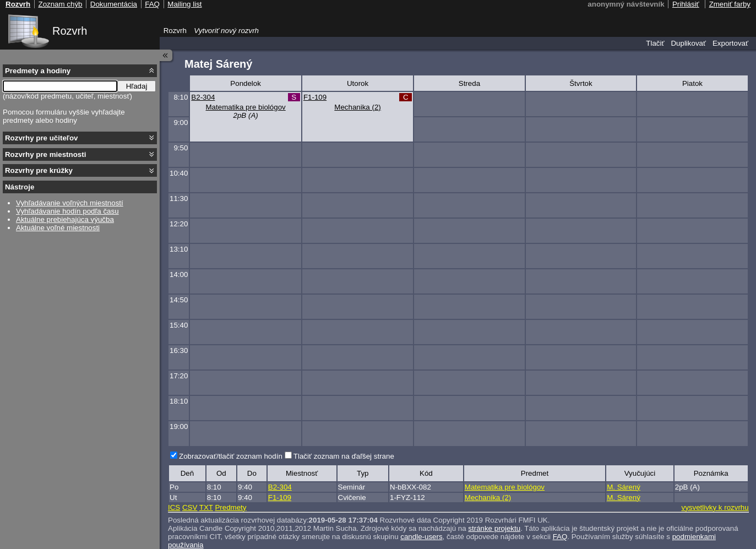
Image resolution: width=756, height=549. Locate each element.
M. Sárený (624, 487)
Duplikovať (688, 43)
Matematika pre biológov (246, 107)
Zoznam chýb (60, 4)
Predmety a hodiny (38, 71)
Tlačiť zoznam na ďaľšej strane (344, 456)
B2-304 (203, 97)
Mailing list (184, 4)
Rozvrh (70, 31)
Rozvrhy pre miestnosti (45, 154)
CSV (190, 507)
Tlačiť (655, 43)
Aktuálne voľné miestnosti (58, 228)
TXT (206, 507)
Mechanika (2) (357, 107)
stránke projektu (494, 528)
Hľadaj (137, 86)
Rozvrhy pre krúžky (39, 170)
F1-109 (315, 97)
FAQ (560, 537)
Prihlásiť (686, 4)
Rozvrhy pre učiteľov (42, 138)
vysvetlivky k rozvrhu (715, 507)
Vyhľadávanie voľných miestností (70, 203)
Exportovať (730, 43)
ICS (174, 507)
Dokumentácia (114, 4)
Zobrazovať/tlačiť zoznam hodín (231, 456)
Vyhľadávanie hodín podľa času (67, 211)
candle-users (421, 537)
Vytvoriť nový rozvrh (226, 31)
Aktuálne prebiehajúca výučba (65, 219)
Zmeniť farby (730, 4)
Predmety (230, 507)
